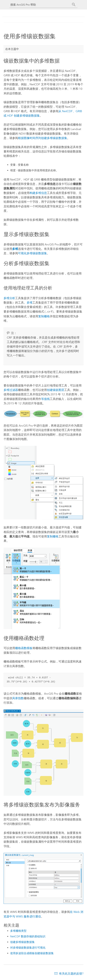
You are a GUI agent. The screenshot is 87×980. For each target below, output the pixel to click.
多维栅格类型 (18, 930)
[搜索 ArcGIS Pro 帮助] (40, 5)
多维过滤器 (11, 390)
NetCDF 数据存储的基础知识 (28, 936)
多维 (30, 303)
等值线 (45, 399)
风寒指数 (18, 698)
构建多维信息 (38, 193)
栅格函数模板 (24, 648)
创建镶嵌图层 (56, 390)
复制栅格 (44, 316)
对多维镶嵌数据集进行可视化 (28, 947)
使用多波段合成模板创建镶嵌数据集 (32, 953)
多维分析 (9, 298)
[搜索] (74, 5)
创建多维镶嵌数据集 (22, 942)
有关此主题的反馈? (71, 973)
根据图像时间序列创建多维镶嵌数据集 (43, 138)
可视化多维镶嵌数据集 (32, 253)
